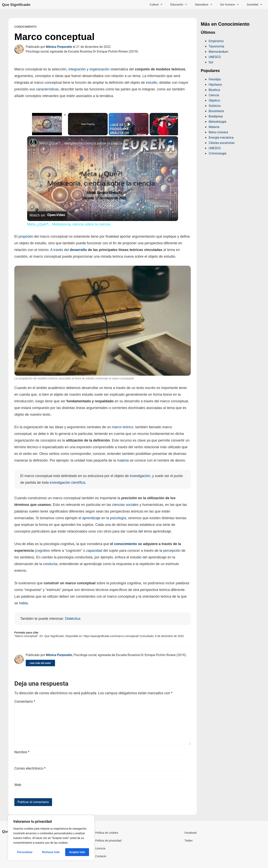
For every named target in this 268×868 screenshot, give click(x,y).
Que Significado (16, 5)
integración (77, 69)
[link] (33, 143)
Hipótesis (215, 85)
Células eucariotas (222, 143)
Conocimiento (25, 27)
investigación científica (67, 483)
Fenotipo (215, 79)
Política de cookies (107, 833)
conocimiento (125, 544)
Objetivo (214, 100)
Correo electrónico (30, 768)
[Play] (129, 124)
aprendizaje (91, 518)
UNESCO (215, 57)
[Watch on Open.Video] (47, 215)
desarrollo (78, 250)
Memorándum (218, 52)
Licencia (100, 848)
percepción (172, 551)
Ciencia (214, 95)
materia (123, 460)
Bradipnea (216, 116)
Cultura (156, 5)
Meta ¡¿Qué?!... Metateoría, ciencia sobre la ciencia (81, 143)
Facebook (190, 833)
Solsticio (215, 106)
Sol (211, 62)
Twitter (189, 841)
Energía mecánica (221, 138)
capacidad (94, 551)
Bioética (214, 90)
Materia (214, 127)
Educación (179, 5)
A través (57, 250)
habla (23, 603)
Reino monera (218, 132)
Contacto (101, 856)
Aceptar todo (77, 852)
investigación (140, 476)
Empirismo (216, 41)
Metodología (217, 122)
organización (99, 69)
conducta (50, 564)
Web (18, 785)
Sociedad (254, 5)
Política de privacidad (108, 841)
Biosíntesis (216, 111)
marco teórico (123, 427)
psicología (118, 518)
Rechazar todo (51, 852)
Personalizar (25, 852)
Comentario (25, 702)
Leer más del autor (40, 663)
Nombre (22, 752)
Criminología (218, 153)
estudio (151, 83)
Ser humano (229, 5)
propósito (26, 236)
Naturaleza (204, 5)
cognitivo (43, 551)
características (47, 89)
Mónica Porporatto (59, 47)
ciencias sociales (125, 505)
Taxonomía (216, 46)
